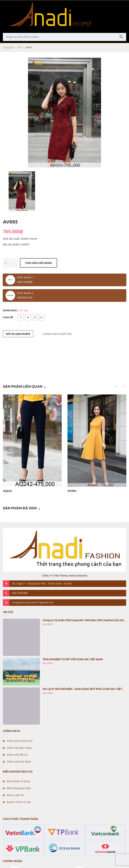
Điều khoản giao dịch (19, 788)
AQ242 (7, 491)
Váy (26, 310)
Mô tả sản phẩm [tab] (18, 334)
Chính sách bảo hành (19, 762)
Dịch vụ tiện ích (15, 795)
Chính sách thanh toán (20, 741)
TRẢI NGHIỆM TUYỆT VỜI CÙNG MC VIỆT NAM (73, 659)
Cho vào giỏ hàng (39, 263)
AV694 (72, 491)
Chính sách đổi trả (17, 755)
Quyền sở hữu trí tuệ (18, 802)
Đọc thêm (48, 624)
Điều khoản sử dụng (18, 781)
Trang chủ (8, 47)
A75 (19, 47)
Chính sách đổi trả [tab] (57, 334)
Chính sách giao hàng (19, 748)
